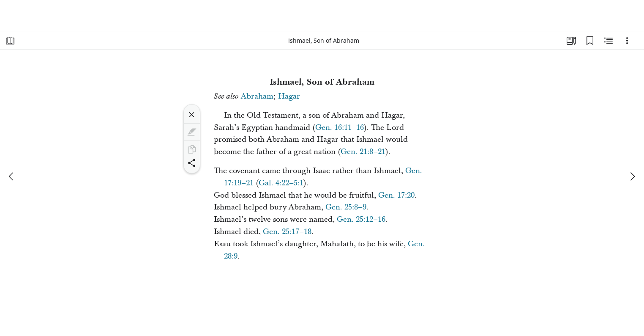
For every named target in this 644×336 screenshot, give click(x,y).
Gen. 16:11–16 (340, 128)
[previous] (12, 176)
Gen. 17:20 (396, 195)
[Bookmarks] (590, 41)
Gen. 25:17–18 (287, 232)
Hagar (289, 96)
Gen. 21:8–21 (363, 152)
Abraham (257, 96)
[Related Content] (609, 41)
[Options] (627, 41)
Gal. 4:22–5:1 (281, 183)
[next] (632, 176)
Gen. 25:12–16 (361, 219)
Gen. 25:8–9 (346, 207)
